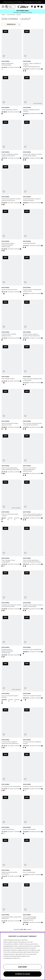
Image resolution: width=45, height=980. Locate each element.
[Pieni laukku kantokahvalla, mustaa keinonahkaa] (33, 410)
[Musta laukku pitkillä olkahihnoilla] (12, 320)
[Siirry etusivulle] (22, 7)
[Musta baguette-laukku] (12, 96)
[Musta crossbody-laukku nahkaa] (33, 96)
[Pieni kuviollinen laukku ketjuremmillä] (12, 410)
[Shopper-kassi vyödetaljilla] (33, 637)
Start (3, 15)
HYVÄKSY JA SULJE (22, 974)
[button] (36, 7)
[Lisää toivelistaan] (4, 56)
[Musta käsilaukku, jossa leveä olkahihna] (12, 904)
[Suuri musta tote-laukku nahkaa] (12, 683)
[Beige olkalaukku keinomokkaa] (12, 50)
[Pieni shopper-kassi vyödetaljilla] (12, 547)
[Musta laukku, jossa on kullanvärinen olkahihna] (33, 320)
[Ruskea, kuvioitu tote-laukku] (33, 772)
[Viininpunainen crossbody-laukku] (33, 728)
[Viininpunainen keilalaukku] (12, 772)
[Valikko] (3, 7)
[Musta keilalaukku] (33, 230)
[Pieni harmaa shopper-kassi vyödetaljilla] (33, 365)
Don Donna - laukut (14, 15)
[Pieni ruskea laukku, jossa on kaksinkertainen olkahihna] (33, 501)
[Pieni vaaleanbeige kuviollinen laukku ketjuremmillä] (33, 904)
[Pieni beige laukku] (12, 365)
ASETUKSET (22, 967)
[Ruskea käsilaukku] (12, 815)
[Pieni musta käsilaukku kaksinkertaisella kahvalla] (12, 455)
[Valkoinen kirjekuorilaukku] (33, 683)
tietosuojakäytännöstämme (19, 956)
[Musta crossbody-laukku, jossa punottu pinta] (12, 140)
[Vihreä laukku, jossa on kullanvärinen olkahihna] (12, 728)
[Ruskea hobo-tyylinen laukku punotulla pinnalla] (12, 591)
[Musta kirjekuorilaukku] (12, 276)
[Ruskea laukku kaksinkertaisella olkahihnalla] (12, 637)
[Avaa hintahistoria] (20, 67)
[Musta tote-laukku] (33, 815)
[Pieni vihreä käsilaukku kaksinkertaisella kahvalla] (33, 547)
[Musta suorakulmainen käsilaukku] (12, 859)
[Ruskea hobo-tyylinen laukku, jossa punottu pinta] (33, 591)
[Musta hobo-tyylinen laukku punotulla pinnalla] (33, 140)
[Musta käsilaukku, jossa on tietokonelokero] (33, 185)
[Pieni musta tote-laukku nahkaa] (12, 501)
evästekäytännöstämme (12, 958)
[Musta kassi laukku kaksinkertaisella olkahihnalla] (12, 230)
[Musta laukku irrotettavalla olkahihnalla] (33, 276)
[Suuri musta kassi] (33, 859)
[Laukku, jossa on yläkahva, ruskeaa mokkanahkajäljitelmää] (33, 50)
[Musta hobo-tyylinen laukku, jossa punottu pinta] (12, 185)
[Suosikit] (39, 7)
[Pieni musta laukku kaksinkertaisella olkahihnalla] (33, 455)
